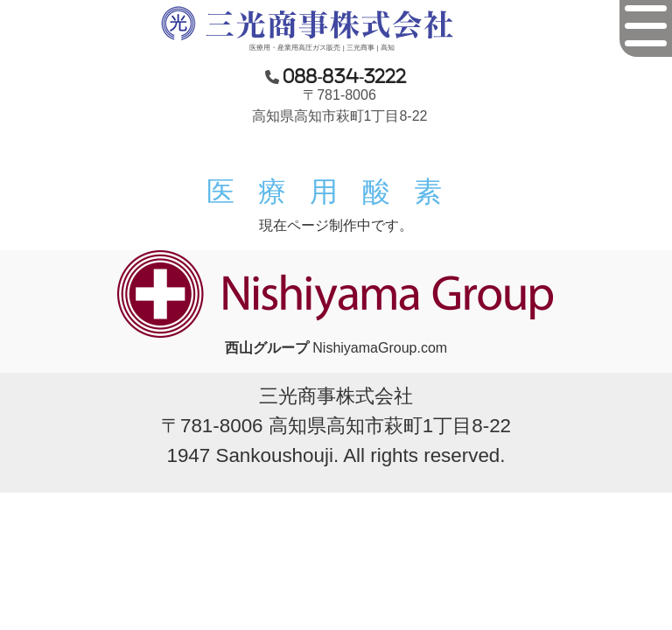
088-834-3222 (345, 76)
